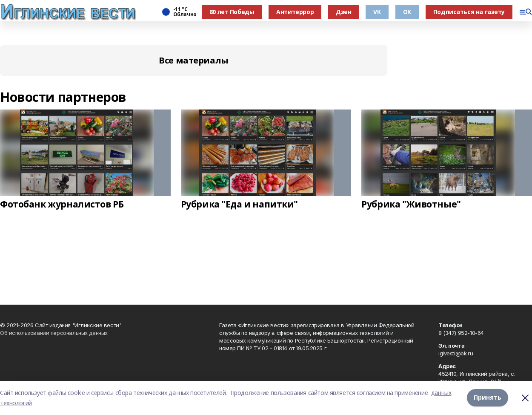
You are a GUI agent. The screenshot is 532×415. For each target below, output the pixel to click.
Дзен (343, 12)
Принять (488, 398)
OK (407, 12)
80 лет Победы (232, 12)
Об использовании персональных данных (54, 333)
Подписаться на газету (469, 12)
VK (377, 12)
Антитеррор (295, 12)
